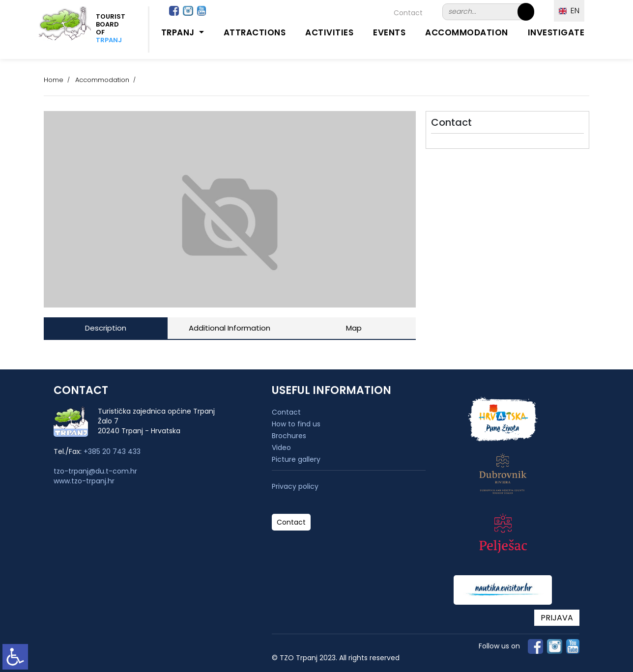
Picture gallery (296, 459)
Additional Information (230, 328)
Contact (408, 13)
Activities (329, 32)
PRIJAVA (557, 618)
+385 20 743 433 (112, 451)
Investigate (556, 32)
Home (54, 80)
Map (354, 328)
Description (106, 328)
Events (389, 32)
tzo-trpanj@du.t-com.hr (95, 471)
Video (281, 448)
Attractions (255, 32)
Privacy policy (295, 487)
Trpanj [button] (179, 32)
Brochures (289, 436)
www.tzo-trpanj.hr (84, 481)
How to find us (296, 424)
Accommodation (467, 32)
